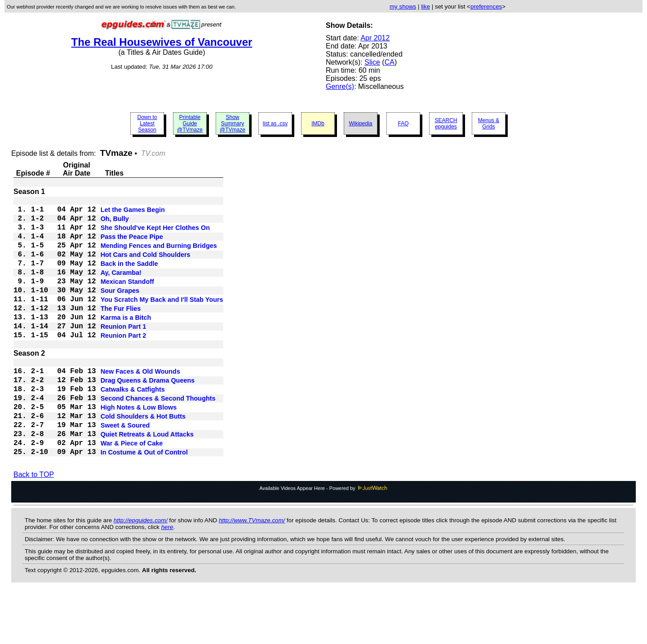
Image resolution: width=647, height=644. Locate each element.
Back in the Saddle (129, 277)
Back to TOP (34, 525)
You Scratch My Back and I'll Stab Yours (162, 320)
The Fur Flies (121, 331)
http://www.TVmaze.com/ (252, 571)
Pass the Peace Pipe (132, 245)
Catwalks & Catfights (133, 426)
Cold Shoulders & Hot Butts (143, 459)
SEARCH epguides (446, 124)
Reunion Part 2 (124, 363)
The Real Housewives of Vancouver (162, 42)
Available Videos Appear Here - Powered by (323, 538)
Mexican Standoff (127, 299)
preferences (486, 7)
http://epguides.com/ (141, 571)
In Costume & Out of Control (144, 502)
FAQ (403, 124)
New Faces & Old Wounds (140, 405)
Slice (372, 62)
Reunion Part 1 (124, 353)
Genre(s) (340, 86)
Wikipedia (360, 124)
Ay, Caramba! (121, 288)
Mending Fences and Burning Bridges (159, 256)
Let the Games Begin (133, 212)
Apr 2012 (375, 38)
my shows (403, 7)
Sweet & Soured (125, 469)
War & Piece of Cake (132, 491)
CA (390, 62)
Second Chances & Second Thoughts (158, 437)
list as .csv (275, 124)
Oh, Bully (115, 223)
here (167, 577)
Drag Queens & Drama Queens (148, 415)
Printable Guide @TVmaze (190, 124)
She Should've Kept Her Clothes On (155, 234)
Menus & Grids (489, 124)
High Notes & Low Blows (139, 448)
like (425, 7)
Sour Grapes (120, 309)
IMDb (318, 124)
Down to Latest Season (147, 124)
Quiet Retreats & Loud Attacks (147, 480)
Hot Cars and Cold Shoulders (146, 266)
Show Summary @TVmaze (233, 124)
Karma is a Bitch (126, 342)
